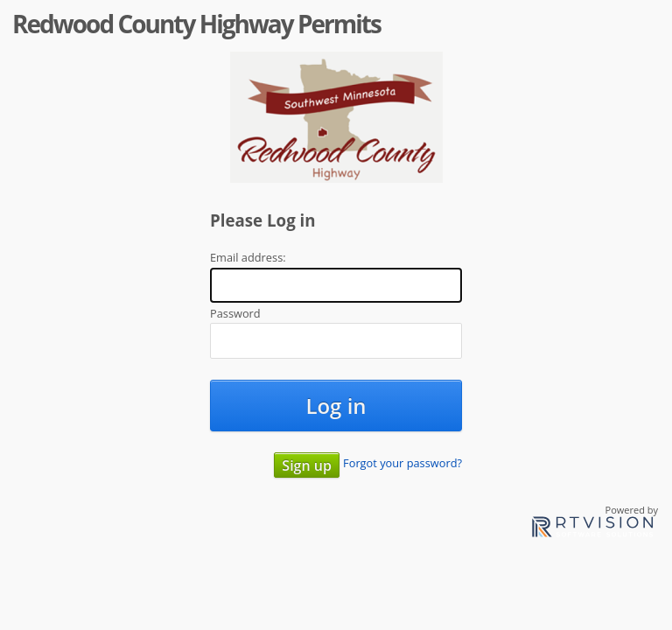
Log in (336, 406)
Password (235, 313)
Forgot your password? (402, 463)
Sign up (307, 465)
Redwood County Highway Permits (196, 24)
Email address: (248, 257)
